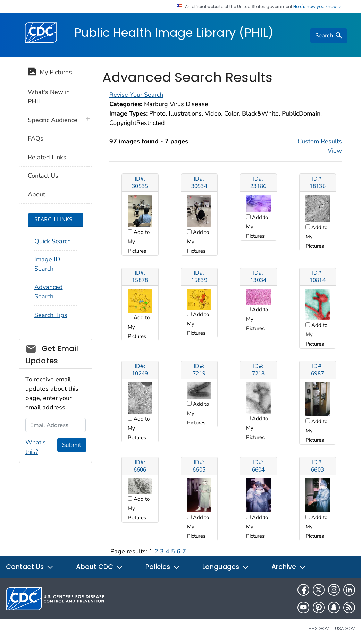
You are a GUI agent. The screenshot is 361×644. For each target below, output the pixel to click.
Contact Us (43, 176)
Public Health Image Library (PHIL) (174, 33)
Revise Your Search (136, 95)
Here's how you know (318, 7)
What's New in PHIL (49, 97)
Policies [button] (163, 567)
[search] (329, 36)
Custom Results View (320, 146)
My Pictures (50, 73)
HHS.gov (319, 629)
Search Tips (51, 315)
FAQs (36, 138)
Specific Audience (53, 120)
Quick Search (53, 241)
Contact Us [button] (30, 567)
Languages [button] (226, 567)
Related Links (47, 157)
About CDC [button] (100, 567)
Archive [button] (289, 567)
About (36, 194)
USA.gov (345, 629)
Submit (72, 445)
